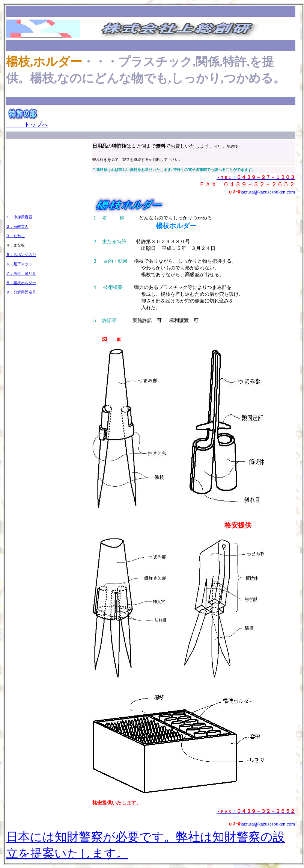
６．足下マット (19, 264)
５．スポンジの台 (21, 255)
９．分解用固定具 (21, 292)
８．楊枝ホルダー (21, 283)
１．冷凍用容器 (19, 217)
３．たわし (15, 236)
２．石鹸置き (17, 226)
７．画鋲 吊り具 (21, 273)
